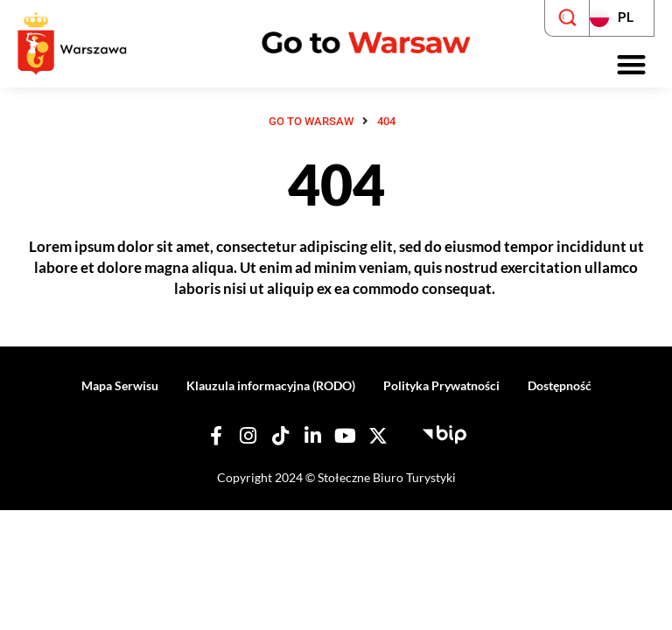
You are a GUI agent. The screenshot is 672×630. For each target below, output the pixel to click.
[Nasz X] (378, 436)
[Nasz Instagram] (248, 436)
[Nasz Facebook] (216, 436)
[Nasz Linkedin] (313, 436)
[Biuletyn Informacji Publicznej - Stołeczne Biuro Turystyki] (444, 432)
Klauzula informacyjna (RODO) (271, 385)
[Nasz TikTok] (281, 436)
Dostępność (560, 385)
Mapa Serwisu (120, 385)
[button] (632, 65)
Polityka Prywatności (441, 385)
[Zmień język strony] (622, 18)
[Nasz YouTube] (346, 436)
